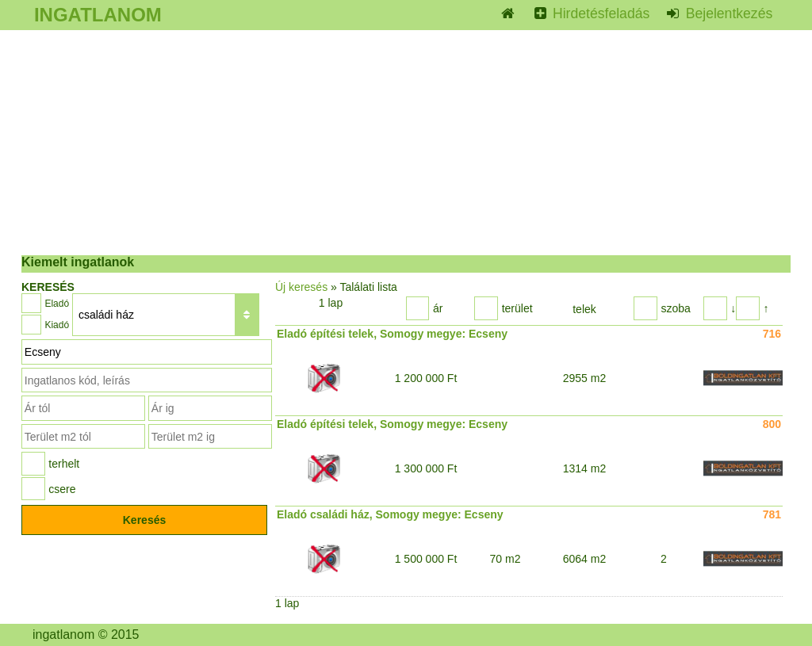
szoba (675, 308)
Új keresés (301, 287)
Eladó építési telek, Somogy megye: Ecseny (392, 334)
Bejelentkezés (727, 13)
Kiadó (57, 325)
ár (438, 308)
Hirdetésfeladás (599, 13)
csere (62, 489)
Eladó (57, 304)
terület (517, 308)
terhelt (64, 464)
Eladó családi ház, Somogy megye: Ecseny (390, 514)
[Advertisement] (406, 143)
